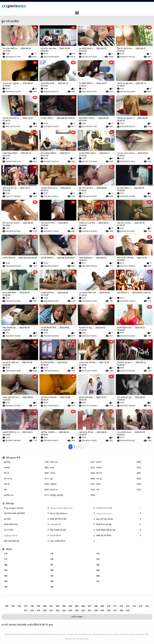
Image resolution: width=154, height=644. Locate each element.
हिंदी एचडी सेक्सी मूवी (26, 541)
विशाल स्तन (72, 462)
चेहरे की (26, 484)
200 (45, 606)
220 (45, 610)
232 (121, 610)
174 (6, 554)
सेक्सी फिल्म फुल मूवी (119, 525)
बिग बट (26, 473)
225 (77, 610)
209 (102, 606)
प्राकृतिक (72, 484)
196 (19, 606)
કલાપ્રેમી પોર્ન (72, 525)
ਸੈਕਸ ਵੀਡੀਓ (26, 530)
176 (98, 554)
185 (98, 570)
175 (52, 554)
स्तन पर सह (26, 479)
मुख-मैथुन (26, 462)
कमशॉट (119, 468)
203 (64, 606)
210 (109, 606)
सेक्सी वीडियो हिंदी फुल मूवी (119, 530)
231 (115, 610)
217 (26, 610)
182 (98, 565)
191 (98, 581)
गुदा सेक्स (26, 519)
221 (51, 610)
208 (96, 606)
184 (52, 570)
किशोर (119, 484)
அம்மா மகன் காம (119, 513)
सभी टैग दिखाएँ (77, 617)
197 (26, 606)
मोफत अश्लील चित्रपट (72, 541)
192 (6, 587)
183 (6, 570)
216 (147, 606)
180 (6, 565)
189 (6, 581)
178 (52, 559)
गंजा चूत (119, 479)
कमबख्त (26, 468)
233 (128, 610)
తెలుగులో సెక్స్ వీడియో (119, 519)
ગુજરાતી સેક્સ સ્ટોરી (119, 508)
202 (58, 606)
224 (70, 610)
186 (6, 576)
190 (52, 581)
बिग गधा (119, 473)
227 (90, 610)
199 (38, 606)
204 (70, 606)
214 (134, 606)
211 (115, 606)
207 (90, 606)
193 (52, 587)
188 (98, 576)
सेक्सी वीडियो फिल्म (26, 525)
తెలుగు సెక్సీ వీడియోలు (72, 513)
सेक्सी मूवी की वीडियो (119, 536)
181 (52, 565)
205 (77, 606)
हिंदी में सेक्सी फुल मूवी (72, 530)
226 (83, 610)
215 (141, 606)
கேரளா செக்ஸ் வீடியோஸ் (72, 508)
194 (7, 606)
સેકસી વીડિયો (72, 536)
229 (102, 610)
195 (13, 606)
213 (128, 606)
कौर (26, 490)
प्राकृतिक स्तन (26, 495)
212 (121, 606)
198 (32, 606)
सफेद (72, 468)
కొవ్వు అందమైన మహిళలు (26, 508)
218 (32, 610)
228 (96, 610)
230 (109, 610)
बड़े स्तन (119, 462)
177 (6, 559)
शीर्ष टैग (9, 549)
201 (51, 606)
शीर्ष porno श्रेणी (13, 458)
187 (52, 576)
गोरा (119, 490)
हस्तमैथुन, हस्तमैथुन (72, 495)
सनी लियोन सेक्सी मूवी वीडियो (26, 513)
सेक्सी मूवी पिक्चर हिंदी (72, 519)
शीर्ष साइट (10, 504)
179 (98, 559)
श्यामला (72, 473)
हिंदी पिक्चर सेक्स (70, 639)
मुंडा (72, 479)
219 (38, 610)
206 (83, 606)
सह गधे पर (72, 490)
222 (58, 610)
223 (64, 610)
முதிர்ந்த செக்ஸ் (26, 536)
